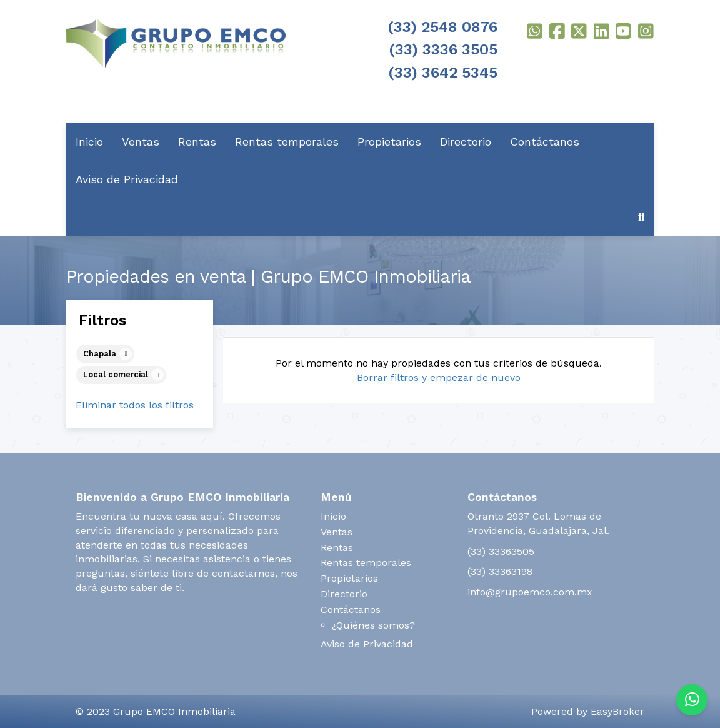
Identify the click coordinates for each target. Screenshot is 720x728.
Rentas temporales (287, 142)
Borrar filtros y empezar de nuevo (439, 377)
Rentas (197, 142)
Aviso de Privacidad (127, 179)
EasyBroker (617, 711)
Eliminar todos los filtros (135, 405)
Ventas (141, 142)
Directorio (466, 142)
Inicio (89, 142)
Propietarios (389, 142)
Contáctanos (545, 142)
